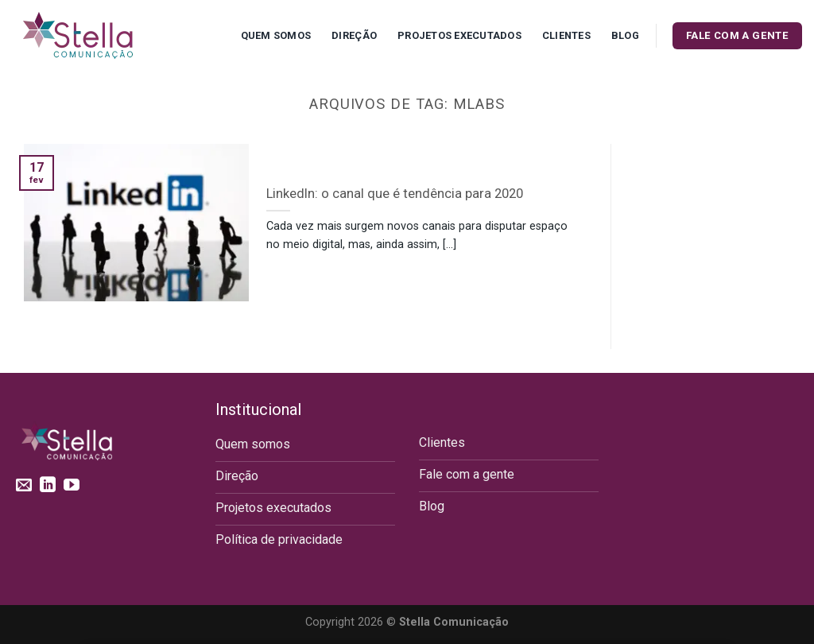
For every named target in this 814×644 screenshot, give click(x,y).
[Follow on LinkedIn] (48, 486)
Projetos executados (459, 35)
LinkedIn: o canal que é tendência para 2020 (395, 194)
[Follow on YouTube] (72, 486)
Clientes (566, 35)
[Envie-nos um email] (24, 486)
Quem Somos (276, 35)
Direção (354, 35)
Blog (625, 35)
